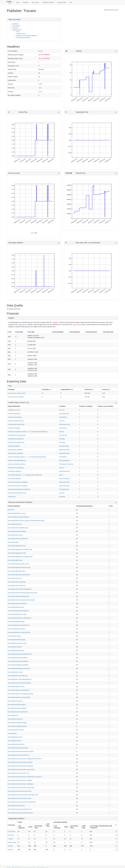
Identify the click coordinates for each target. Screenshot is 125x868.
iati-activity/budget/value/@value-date (19, 567)
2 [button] (80, 417)
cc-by (41, 92)
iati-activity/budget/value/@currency (19, 564)
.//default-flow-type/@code (16, 439)
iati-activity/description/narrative (17, 643)
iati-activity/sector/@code (15, 719)
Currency (62, 410)
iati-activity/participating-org (16, 650)
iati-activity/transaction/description (18, 748)
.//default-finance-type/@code (17, 435)
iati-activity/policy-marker (15, 672)
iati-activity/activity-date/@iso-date (18, 528)
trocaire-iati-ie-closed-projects (17, 393)
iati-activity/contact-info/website (17, 604)
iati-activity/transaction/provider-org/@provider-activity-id (25, 759)
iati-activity (11, 510)
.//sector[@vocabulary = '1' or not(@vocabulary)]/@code (25, 475)
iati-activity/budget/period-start (17, 553)
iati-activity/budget (13, 542)
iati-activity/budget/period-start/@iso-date (20, 557)
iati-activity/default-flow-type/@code (18, 625)
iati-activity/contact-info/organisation (19, 596)
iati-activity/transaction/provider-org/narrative (21, 770)
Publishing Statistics (48, 2)
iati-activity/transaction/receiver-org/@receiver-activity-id (25, 777)
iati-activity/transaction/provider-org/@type (21, 766)
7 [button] (80, 457)
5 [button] (80, 489)
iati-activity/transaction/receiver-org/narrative (21, 788)
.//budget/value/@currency (16, 421)
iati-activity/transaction (14, 741)
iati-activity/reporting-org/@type (17, 708)
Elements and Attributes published (27, 36)
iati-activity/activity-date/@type (17, 531)
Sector (61, 475)
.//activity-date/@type (14, 414)
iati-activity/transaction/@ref (16, 744)
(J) (116, 51)
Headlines (26, 2)
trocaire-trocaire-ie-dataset (16, 397)
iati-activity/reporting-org (15, 701)
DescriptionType (64, 446)
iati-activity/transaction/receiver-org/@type (20, 784)
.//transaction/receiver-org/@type (18, 486)
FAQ (71, 2)
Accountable (12, 832)
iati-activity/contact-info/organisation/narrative (21, 600)
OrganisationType (64, 453)
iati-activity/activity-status (15, 535)
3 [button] (80, 410)
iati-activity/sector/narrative (16, 730)
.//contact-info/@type (14, 428)
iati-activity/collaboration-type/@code (19, 575)
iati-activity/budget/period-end (17, 546)
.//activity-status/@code (15, 417)
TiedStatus (62, 442)
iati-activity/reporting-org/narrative (18, 712)
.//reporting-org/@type (14, 471)
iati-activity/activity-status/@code (18, 539)
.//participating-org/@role (15, 450)
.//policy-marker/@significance (17, 460)
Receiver (10, 850)
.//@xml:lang (12, 497)
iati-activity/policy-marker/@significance (20, 679)
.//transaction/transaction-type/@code (19, 489)
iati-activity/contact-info (15, 578)
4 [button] (80, 414)
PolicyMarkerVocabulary (66, 464)
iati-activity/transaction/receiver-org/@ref (20, 780)
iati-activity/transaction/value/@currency (20, 809)
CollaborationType (65, 424)
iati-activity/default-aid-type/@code (18, 611)
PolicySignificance (65, 460)
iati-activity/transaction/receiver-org (18, 773)
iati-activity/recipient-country (16, 687)
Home (18, 2)
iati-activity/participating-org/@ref (18, 658)
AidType (61, 432)
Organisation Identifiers (23, 38)
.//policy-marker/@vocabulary (17, 464)
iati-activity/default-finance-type (17, 614)
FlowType (62, 439)
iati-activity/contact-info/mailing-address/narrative (23, 593)
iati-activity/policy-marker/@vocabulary (19, 683)
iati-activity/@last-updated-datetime (18, 517)
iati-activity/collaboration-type (17, 571)
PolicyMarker (63, 457)
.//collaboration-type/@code (16, 424)
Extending (11, 835)
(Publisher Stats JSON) (111, 10)
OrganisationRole (64, 450)
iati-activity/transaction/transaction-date (20, 791)
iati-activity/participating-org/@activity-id (20, 654)
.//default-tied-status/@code (16, 442)
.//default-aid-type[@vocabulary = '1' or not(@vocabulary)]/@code (28, 432)
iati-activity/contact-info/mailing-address (20, 589)
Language (62, 497)
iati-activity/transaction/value (16, 806)
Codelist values (21, 34)
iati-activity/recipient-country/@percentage (20, 694)
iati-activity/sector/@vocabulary (17, 726)
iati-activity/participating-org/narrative (19, 668)
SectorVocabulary (64, 479)
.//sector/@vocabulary (14, 479)
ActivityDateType (64, 414)
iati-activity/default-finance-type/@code (19, 618)
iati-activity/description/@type (17, 640)
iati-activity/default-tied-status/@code (19, 632)
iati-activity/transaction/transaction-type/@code (22, 802)
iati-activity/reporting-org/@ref (17, 705)
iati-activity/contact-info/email (16, 585)
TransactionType (64, 489)
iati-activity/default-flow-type (16, 622)
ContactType (63, 428)
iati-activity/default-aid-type (16, 607)
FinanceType (63, 435)
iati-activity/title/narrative (15, 737)
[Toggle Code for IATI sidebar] (10, 2)
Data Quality (35, 2)
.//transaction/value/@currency (17, 493)
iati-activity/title (12, 733)
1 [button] (80, 424)
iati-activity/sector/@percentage (17, 723)
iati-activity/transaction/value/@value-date (20, 813)
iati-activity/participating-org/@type (18, 665)
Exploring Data (62, 2)
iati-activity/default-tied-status (17, 629)
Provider (10, 846)
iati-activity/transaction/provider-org (18, 755)
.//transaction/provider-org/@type (18, 482)
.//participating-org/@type (15, 453)
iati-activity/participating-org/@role (18, 661)
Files (18, 32)
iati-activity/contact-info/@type (17, 582)
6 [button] (80, 475)
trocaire (41, 51)
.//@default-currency (14, 410)
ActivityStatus (63, 417)
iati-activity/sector (13, 715)
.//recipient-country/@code (16, 468)
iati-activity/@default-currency (17, 513)
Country (61, 468)
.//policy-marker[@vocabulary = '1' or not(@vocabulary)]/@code (27, 457)
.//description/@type (14, 446)
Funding (10, 839)
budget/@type (23, 325)
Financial (15, 28)
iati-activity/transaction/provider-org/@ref (20, 762)
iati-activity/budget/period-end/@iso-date (20, 549)
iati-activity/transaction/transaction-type (19, 798)
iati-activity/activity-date (15, 524)
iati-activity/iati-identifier (15, 647)
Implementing (12, 842)
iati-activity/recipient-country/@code (19, 690)
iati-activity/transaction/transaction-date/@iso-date (23, 795)
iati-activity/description (14, 636)
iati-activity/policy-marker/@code (18, 676)
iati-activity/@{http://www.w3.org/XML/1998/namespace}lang (26, 521)
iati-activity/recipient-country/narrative (19, 697)
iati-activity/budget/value (15, 560)
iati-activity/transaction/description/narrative (21, 751)
